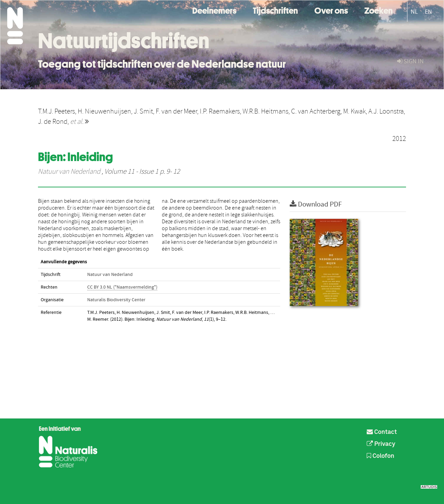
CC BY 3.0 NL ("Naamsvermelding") (122, 287)
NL (414, 12)
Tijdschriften (275, 10)
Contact (382, 432)
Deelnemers (214, 10)
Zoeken (378, 10)
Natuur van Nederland (69, 172)
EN (428, 12)
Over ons (331, 10)
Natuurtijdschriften (124, 41)
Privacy (381, 444)
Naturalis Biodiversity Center (116, 300)
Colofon (381, 456)
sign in (410, 61)
